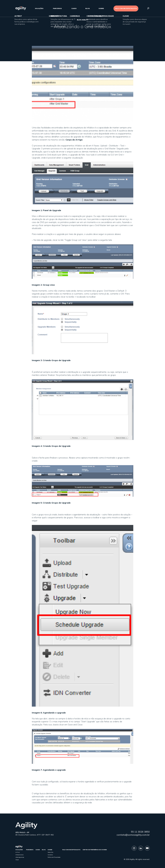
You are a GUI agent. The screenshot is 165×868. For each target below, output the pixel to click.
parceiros (57, 8)
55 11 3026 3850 (140, 832)
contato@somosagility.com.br (133, 835)
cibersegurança (20, 857)
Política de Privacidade (54, 857)
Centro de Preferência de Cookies (95, 850)
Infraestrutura (19, 855)
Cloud (17, 860)
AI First (18, 852)
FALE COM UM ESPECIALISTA (126, 8)
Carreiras (50, 855)
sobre (101, 8)
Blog (88, 8)
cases (74, 8)
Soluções (39, 8)
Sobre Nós (50, 852)
